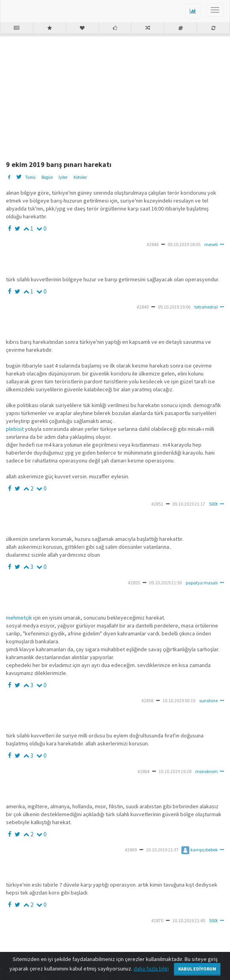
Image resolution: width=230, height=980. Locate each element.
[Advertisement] (118, 95)
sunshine (208, 700)
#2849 (143, 307)
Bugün (47, 177)
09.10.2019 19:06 (174, 307)
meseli (211, 244)
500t (213, 504)
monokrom (206, 771)
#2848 (153, 244)
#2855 (134, 583)
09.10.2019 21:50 (165, 583)
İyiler (63, 177)
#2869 (131, 850)
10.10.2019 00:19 (179, 700)
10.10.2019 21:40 (189, 920)
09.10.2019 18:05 (184, 244)
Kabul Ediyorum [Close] (197, 969)
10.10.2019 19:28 (175, 771)
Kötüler (80, 177)
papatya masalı (202, 583)
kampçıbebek (200, 850)
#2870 (157, 920)
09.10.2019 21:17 (189, 504)
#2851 (157, 504)
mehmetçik (19, 618)
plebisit (15, 429)
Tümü (30, 177)
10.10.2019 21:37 (162, 850)
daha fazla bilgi (151, 969)
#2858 (147, 700)
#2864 (143, 771)
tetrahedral (206, 307)
